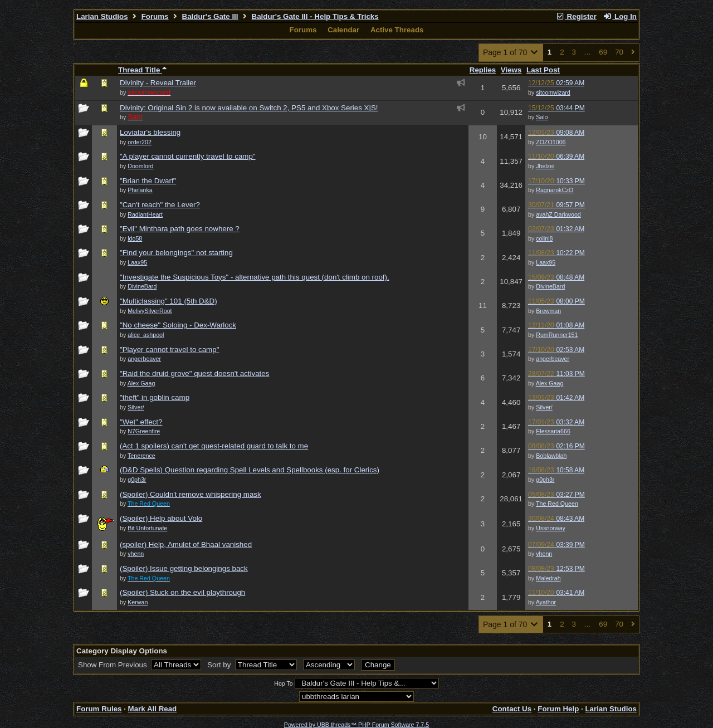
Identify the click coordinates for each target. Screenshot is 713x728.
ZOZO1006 (551, 142)
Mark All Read (153, 709)
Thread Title (142, 70)
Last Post (543, 70)
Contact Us (512, 709)
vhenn (544, 554)
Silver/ (544, 407)
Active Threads (397, 30)
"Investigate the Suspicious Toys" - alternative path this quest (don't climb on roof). (255, 277)
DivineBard (550, 286)
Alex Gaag (550, 383)
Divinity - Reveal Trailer (158, 83)
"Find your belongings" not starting (176, 253)
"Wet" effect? (141, 422)
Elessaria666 (553, 431)
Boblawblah (551, 456)
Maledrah (548, 578)
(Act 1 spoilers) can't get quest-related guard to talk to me (214, 446)
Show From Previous (113, 665)
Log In (620, 16)
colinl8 (544, 238)
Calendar (343, 30)
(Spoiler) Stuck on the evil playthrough (182, 592)
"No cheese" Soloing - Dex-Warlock (178, 325)
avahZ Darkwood (558, 214)
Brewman (548, 311)
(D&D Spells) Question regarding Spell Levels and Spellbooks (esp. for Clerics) (250, 470)
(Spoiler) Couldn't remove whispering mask (191, 494)
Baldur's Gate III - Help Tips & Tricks (315, 16)
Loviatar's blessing (150, 132)
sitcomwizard (553, 92)
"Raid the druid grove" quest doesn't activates (194, 373)
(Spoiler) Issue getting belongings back (184, 568)
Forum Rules (99, 709)
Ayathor (546, 602)
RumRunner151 (557, 335)
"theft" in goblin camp (155, 397)
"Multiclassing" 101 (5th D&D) (169, 301)
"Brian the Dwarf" (148, 181)
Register (576, 16)
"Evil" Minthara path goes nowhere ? (180, 229)
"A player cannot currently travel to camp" (188, 156)
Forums (155, 16)
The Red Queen (557, 504)
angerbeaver (553, 359)
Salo (542, 117)
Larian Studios (102, 16)
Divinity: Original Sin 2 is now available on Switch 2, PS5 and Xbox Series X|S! (249, 108)
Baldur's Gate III (210, 16)
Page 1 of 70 (511, 52)
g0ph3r (545, 480)
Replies (483, 70)
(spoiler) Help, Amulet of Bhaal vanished (186, 544)
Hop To (284, 683)
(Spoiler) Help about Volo (161, 518)
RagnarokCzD (555, 190)
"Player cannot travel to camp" (169, 350)
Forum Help (558, 709)
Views (511, 70)
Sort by (220, 665)
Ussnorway (551, 528)
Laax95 (546, 262)
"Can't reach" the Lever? (160, 205)
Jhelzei (545, 166)
